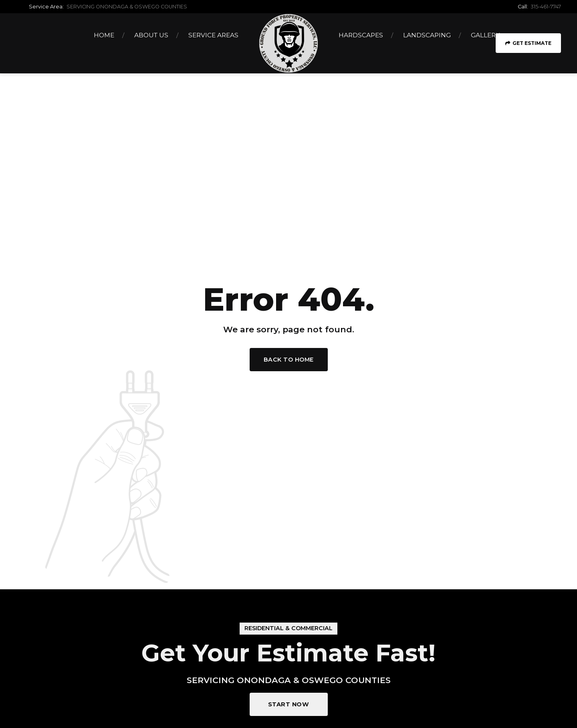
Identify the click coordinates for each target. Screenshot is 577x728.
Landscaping (427, 35)
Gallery (485, 35)
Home (104, 35)
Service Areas (213, 35)
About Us (151, 35)
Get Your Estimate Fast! (288, 653)
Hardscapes (361, 35)
